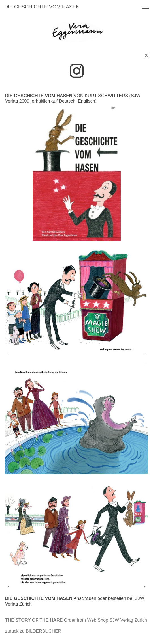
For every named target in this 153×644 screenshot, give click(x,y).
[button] (145, 7)
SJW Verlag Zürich (76, 620)
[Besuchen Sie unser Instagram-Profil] (77, 71)
